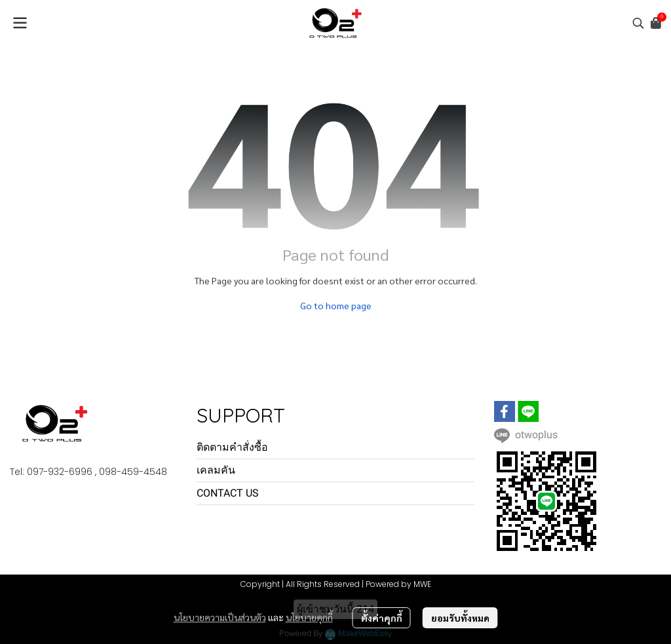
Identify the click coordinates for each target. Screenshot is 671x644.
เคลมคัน (216, 470)
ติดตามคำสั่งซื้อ (232, 447)
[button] (638, 23)
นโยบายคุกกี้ (309, 617)
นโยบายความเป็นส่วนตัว (220, 617)
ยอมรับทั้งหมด (460, 618)
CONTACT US (228, 493)
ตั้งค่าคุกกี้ (382, 618)
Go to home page (336, 305)
